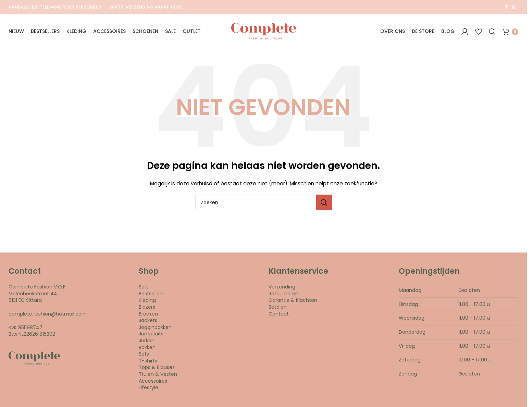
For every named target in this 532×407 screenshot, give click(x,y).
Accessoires (153, 382)
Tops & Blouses (157, 369)
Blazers (147, 308)
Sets (144, 355)
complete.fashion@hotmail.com (48, 315)
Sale (144, 288)
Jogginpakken (155, 328)
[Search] (492, 32)
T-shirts (148, 362)
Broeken (148, 315)
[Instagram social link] (514, 7)
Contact (279, 315)
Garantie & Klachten (293, 301)
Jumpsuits (151, 335)
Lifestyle (149, 389)
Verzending (282, 288)
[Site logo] (264, 32)
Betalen (278, 308)
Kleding (147, 301)
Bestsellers (151, 295)
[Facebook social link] (506, 7)
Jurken (147, 342)
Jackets (148, 322)
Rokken (147, 348)
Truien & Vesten (158, 375)
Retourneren (283, 295)
